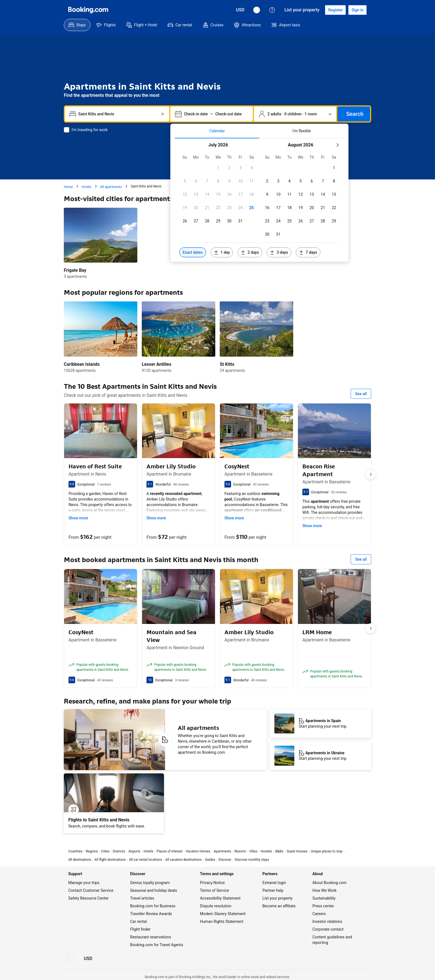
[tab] (217, 131)
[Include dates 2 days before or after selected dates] (250, 252)
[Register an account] (335, 10)
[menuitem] (77, 25)
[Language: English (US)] (257, 10)
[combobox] (118, 114)
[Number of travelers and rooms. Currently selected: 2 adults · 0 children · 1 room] (295, 114)
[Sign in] (357, 10)
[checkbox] (218, 168)
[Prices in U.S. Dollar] (240, 10)
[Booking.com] (88, 10)
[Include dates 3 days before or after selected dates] (279, 252)
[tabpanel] (259, 200)
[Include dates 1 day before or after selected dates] (222, 252)
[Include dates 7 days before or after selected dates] (308, 252)
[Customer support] (272, 10)
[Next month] (337, 145)
